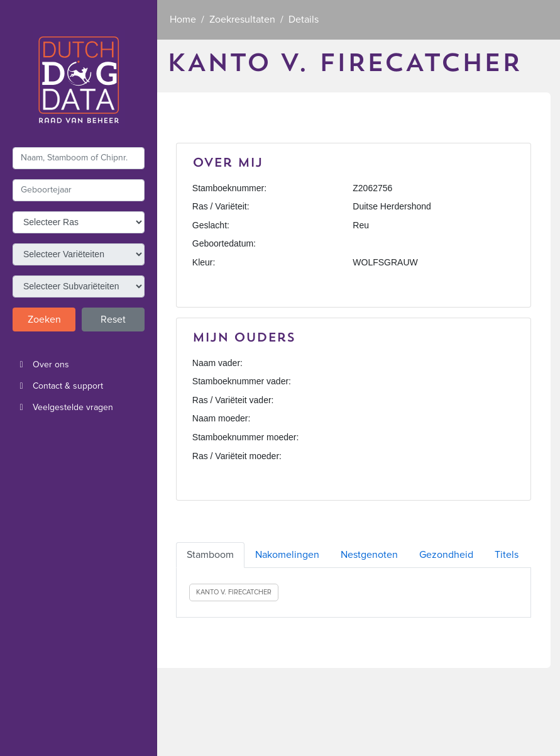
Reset (113, 320)
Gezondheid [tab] (446, 555)
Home (183, 19)
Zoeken (44, 320)
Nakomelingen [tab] (287, 555)
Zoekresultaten (242, 19)
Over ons (41, 365)
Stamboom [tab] (210, 555)
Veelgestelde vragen (63, 408)
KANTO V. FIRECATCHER (234, 592)
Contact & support (58, 386)
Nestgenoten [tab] (369, 555)
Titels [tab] (507, 555)
